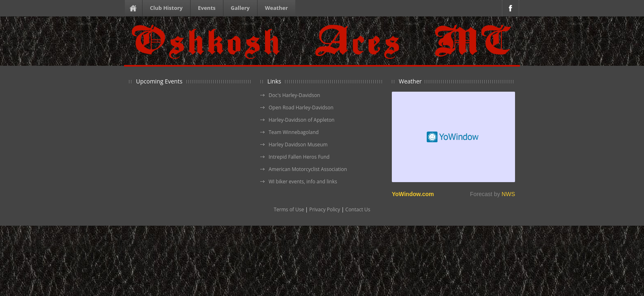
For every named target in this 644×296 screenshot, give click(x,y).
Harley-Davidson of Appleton (301, 120)
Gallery (240, 8)
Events (207, 8)
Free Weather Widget (453, 137)
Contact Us (358, 209)
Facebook (511, 8)
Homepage (135, 8)
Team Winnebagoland (294, 132)
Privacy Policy (325, 209)
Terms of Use (289, 209)
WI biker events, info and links (303, 182)
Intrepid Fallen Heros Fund (299, 157)
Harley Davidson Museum (298, 145)
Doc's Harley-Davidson (294, 95)
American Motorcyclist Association (308, 169)
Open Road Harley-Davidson (301, 108)
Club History (166, 8)
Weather (276, 8)
